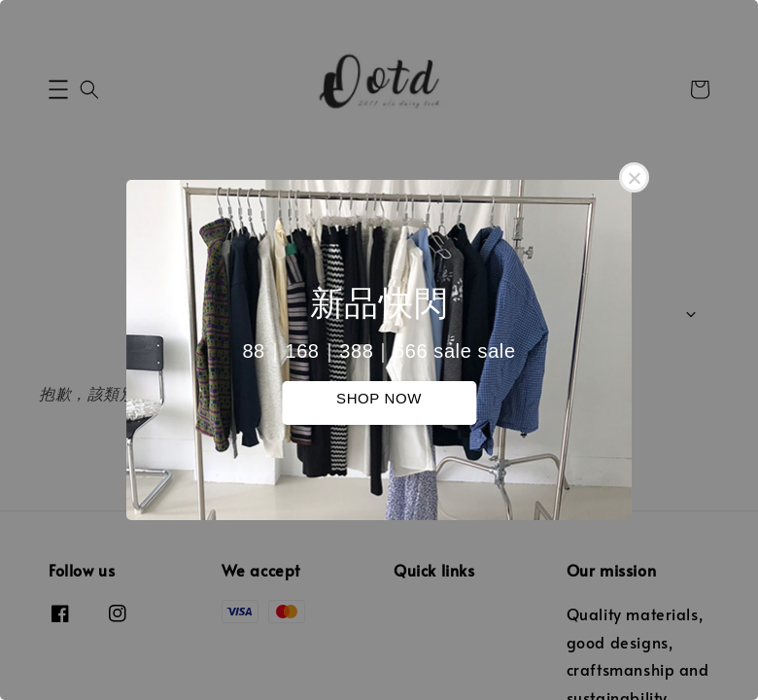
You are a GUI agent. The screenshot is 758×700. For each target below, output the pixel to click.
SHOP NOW (379, 398)
